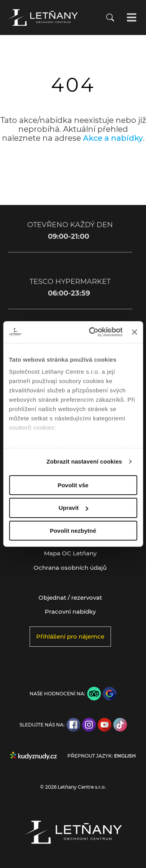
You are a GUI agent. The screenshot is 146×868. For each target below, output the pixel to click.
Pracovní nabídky (70, 612)
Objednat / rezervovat (70, 598)
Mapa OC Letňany (70, 553)
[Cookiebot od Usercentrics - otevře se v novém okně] (92, 332)
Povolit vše (73, 485)
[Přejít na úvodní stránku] (43, 17)
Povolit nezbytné (73, 531)
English (125, 756)
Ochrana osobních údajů (70, 568)
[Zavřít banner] (134, 332)
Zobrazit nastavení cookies (84, 461)
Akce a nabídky (113, 138)
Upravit (73, 508)
